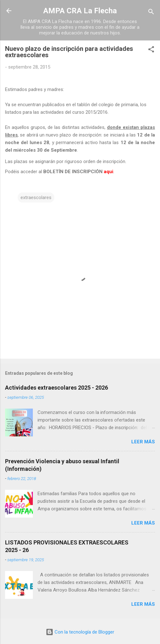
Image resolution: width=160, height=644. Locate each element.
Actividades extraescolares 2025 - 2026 (56, 388)
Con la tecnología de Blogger (80, 632)
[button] (151, 50)
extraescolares (36, 197)
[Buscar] (151, 13)
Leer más (143, 442)
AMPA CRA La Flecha (80, 11)
